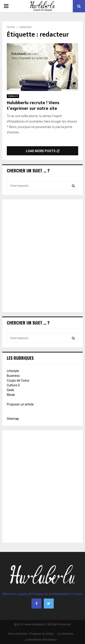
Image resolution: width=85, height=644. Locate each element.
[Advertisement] (42, 256)
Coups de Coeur (18, 380)
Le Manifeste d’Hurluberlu (41, 640)
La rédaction (66, 634)
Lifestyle (13, 371)
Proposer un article (20, 404)
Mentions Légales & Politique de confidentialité (36, 594)
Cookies (77, 594)
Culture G (13, 96)
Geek (10, 390)
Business (13, 376)
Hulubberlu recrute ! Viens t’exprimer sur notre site (33, 106)
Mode (11, 395)
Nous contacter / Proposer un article (31, 634)
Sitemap (13, 419)
